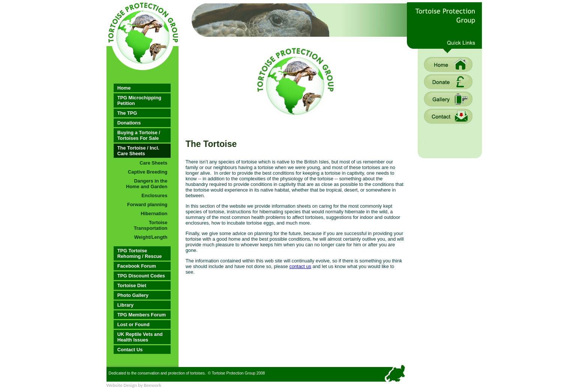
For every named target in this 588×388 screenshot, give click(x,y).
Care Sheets (153, 163)
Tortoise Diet (132, 285)
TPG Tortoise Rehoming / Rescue (140, 253)
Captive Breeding (148, 172)
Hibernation (154, 213)
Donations (129, 123)
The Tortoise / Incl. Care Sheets (138, 151)
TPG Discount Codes (141, 276)
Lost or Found (133, 324)
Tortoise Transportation (151, 225)
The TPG (127, 113)
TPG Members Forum (142, 315)
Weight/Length (151, 237)
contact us (300, 266)
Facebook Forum (137, 266)
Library (125, 305)
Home (124, 88)
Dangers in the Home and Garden (147, 184)
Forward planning (147, 204)
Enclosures (154, 195)
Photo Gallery (133, 295)
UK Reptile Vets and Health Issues (140, 337)
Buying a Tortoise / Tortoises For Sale (139, 135)
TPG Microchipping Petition (139, 100)
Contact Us (130, 350)
